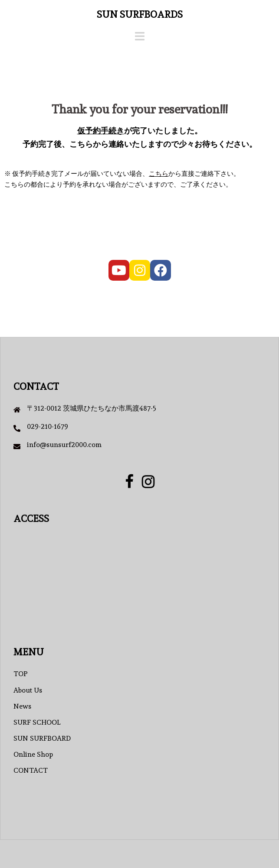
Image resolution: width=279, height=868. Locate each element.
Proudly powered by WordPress (57, 854)
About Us (28, 690)
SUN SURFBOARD (42, 738)
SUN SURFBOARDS (140, 14)
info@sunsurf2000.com (64, 445)
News (22, 706)
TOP (21, 674)
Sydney (149, 854)
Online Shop (33, 754)
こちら (159, 174)
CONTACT (31, 770)
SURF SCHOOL (37, 722)
